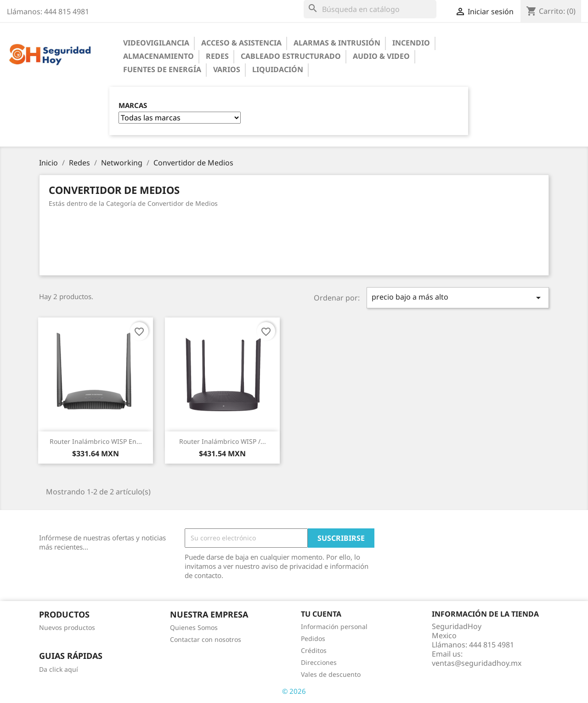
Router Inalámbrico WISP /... (223, 441)
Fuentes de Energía (162, 69)
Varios (227, 69)
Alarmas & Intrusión (337, 43)
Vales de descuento (331, 674)
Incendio (411, 43)
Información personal (334, 626)
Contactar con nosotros (206, 639)
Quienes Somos (194, 627)
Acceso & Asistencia (241, 43)
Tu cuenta (321, 614)
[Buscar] (370, 9)
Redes (217, 56)
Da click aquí (59, 669)
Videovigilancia (156, 43)
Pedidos (313, 638)
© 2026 (294, 691)
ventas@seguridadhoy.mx (477, 663)
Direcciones (319, 662)
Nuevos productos (67, 627)
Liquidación (278, 69)
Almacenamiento (158, 56)
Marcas (133, 105)
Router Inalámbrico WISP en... (96, 441)
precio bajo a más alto (458, 298)
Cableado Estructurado (291, 56)
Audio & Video (381, 56)
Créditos (314, 650)
